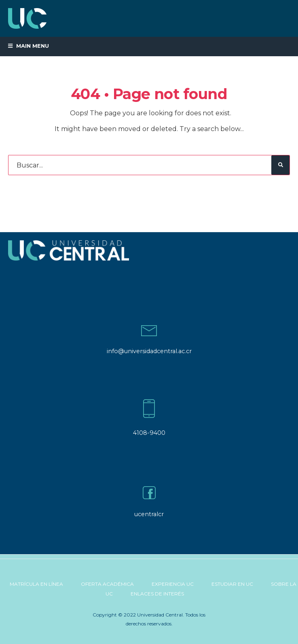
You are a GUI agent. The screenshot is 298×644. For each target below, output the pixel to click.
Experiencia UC (173, 584)
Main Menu (29, 46)
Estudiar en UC (232, 584)
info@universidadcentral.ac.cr (149, 351)
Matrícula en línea (36, 584)
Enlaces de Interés (157, 594)
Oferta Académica (107, 584)
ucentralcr (149, 514)
